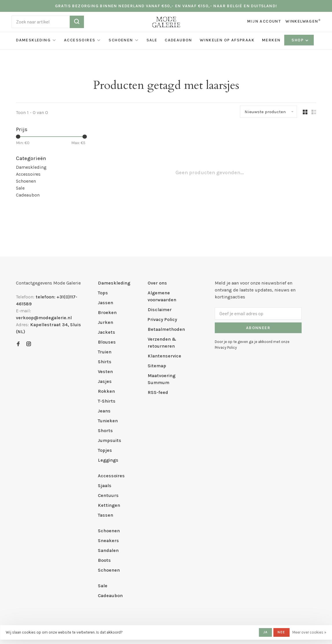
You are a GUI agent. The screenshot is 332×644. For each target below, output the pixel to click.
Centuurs (108, 495)
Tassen (106, 515)
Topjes (105, 450)
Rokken (106, 391)
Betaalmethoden (166, 329)
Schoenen (121, 40)
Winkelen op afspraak (227, 40)
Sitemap (157, 366)
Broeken (107, 312)
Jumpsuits (110, 440)
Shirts (105, 362)
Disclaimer (160, 310)
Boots (104, 560)
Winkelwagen (303, 21)
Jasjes (105, 381)
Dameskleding (33, 40)
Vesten (105, 371)
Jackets (107, 332)
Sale (152, 40)
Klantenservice (164, 356)
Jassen (106, 303)
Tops (103, 293)
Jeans (104, 411)
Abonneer (258, 328)
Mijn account (264, 21)
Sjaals (105, 486)
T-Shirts (107, 401)
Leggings (108, 460)
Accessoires (80, 40)
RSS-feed (158, 392)
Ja (265, 632)
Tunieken (108, 421)
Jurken (106, 322)
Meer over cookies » (309, 632)
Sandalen (108, 550)
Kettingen (109, 505)
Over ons (157, 283)
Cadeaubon (178, 40)
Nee (281, 632)
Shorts (105, 431)
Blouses (107, 342)
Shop (300, 40)
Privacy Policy (162, 319)
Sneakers (108, 541)
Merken (271, 40)
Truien (105, 352)
